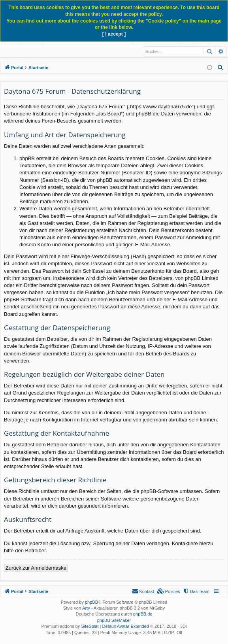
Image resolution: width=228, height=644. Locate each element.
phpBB (91, 602)
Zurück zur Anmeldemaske (36, 568)
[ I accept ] (114, 34)
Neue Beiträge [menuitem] (24, 51)
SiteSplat (90, 627)
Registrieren (97, 51)
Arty (86, 608)
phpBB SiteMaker (114, 621)
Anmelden (62, 51)
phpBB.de (143, 614)
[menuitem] (220, 68)
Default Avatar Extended (125, 627)
